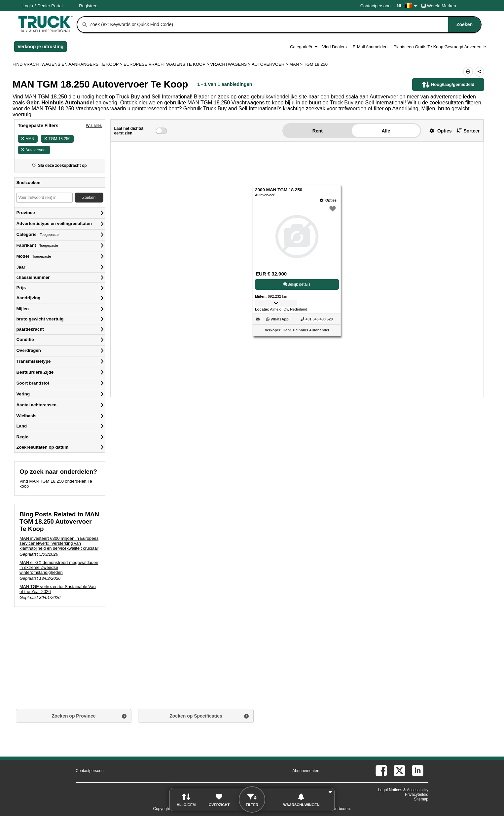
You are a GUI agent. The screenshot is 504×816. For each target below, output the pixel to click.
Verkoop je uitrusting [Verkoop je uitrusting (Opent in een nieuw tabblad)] (42, 48)
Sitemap (421, 799)
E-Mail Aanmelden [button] (370, 47)
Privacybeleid (417, 795)
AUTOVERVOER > (270, 64)
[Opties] (328, 200)
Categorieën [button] (304, 47)
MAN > (297, 64)
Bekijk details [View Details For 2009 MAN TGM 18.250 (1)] (297, 284)
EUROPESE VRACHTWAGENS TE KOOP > (167, 64)
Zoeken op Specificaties (196, 716)
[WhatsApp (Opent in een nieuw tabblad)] (279, 319)
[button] (438, 131)
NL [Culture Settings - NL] (407, 6)
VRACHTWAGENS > (231, 64)
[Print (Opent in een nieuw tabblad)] (468, 72)
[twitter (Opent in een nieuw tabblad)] (399, 771)
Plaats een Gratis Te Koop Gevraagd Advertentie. (440, 47)
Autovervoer (384, 97)
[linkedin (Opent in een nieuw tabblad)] (418, 771)
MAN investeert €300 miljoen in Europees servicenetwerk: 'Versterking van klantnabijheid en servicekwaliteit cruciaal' (59, 543)
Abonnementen (306, 771)
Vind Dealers (335, 47)
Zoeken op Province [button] (73, 716)
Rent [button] (318, 131)
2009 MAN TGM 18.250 (279, 190)
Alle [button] (386, 131)
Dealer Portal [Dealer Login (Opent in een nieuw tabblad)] (50, 6)
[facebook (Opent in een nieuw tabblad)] (381, 771)
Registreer (89, 6)
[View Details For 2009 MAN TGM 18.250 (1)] (297, 237)
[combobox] (285, 25)
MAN (28, 139)
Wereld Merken (439, 6)
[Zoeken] (85, 25)
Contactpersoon (376, 6)
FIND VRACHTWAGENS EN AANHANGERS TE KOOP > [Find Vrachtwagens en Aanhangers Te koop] (68, 64)
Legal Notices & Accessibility (403, 790)
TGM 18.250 (57, 139)
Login (28, 6)
